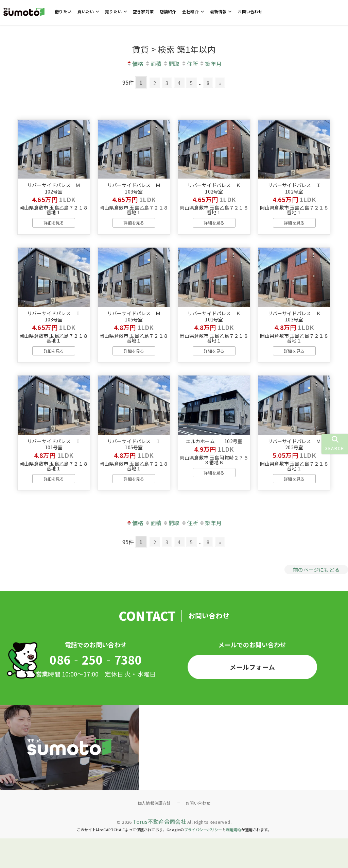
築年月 (210, 64)
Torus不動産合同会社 (159, 851)
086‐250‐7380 (95, 688)
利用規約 (234, 859)
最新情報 (218, 12)
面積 (153, 64)
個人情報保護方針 (154, 832)
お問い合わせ (250, 12)
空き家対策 (143, 12)
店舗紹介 (168, 12)
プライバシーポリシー (203, 859)
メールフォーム (252, 695)
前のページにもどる (315, 596)
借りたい (63, 12)
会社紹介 (190, 12)
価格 (135, 64)
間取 (171, 64)
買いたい (86, 12)
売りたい (113, 12)
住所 (189, 64)
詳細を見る (54, 232)
